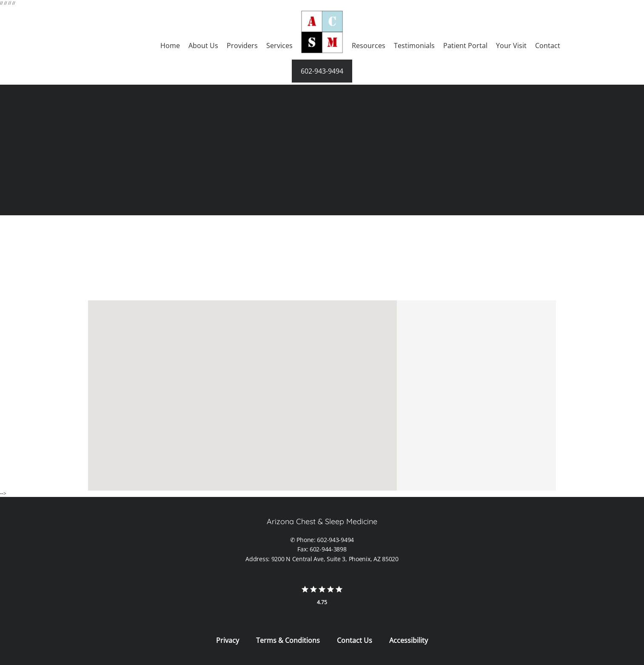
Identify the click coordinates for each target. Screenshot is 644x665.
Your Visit (511, 46)
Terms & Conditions (288, 640)
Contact (548, 46)
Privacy (228, 640)
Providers (242, 46)
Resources (369, 46)
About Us (203, 46)
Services (279, 46)
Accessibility (409, 640)
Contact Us (355, 640)
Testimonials (414, 46)
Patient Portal (465, 46)
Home (170, 46)
